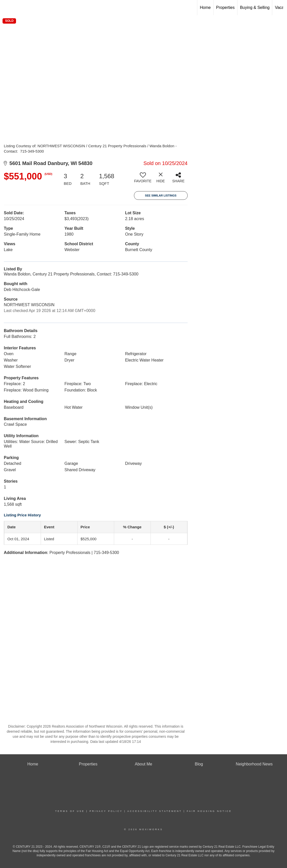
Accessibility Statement (155, 811)
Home (205, 7)
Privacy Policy (106, 811)
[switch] (143, 179)
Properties (225, 7)
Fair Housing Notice (209, 811)
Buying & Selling (255, 7)
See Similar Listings (161, 195)
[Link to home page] (6, 8)
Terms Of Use (70, 811)
